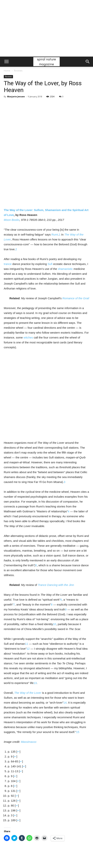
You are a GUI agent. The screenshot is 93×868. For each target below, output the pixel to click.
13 (35, 683)
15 (78, 732)
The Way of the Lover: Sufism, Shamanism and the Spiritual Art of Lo (46, 188)
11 (27, 644)
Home (7, 71)
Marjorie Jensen (16, 96)
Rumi (55, 234)
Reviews (18, 71)
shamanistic (65, 269)
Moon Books (12, 220)
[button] (88, 62)
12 (28, 649)
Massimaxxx (29, 742)
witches (28, 337)
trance (8, 264)
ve (12, 215)
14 (65, 703)
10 (55, 624)
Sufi (50, 264)
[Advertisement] (46, 28)
